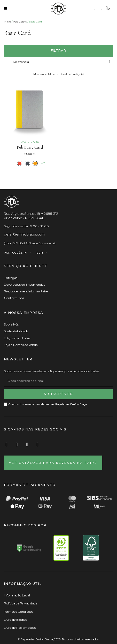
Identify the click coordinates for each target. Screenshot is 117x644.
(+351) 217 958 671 (17, 243)
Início (7, 22)
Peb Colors (20, 22)
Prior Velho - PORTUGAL (24, 218)
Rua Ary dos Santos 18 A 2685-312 (31, 214)
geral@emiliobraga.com (24, 234)
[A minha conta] (102, 9)
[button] (95, 8)
